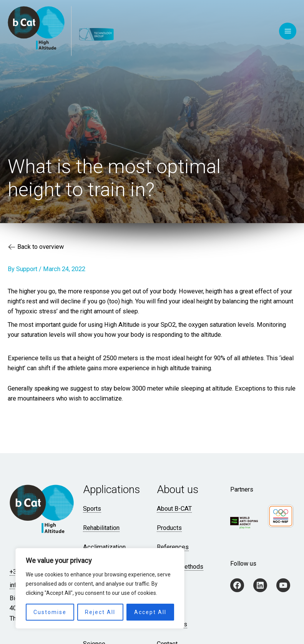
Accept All (150, 612)
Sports (92, 509)
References (173, 547)
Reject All (100, 612)
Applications (111, 489)
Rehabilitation (101, 528)
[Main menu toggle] (288, 31)
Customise (50, 612)
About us (178, 489)
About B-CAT (174, 509)
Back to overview (36, 248)
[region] (100, 588)
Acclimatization (104, 547)
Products (169, 528)
